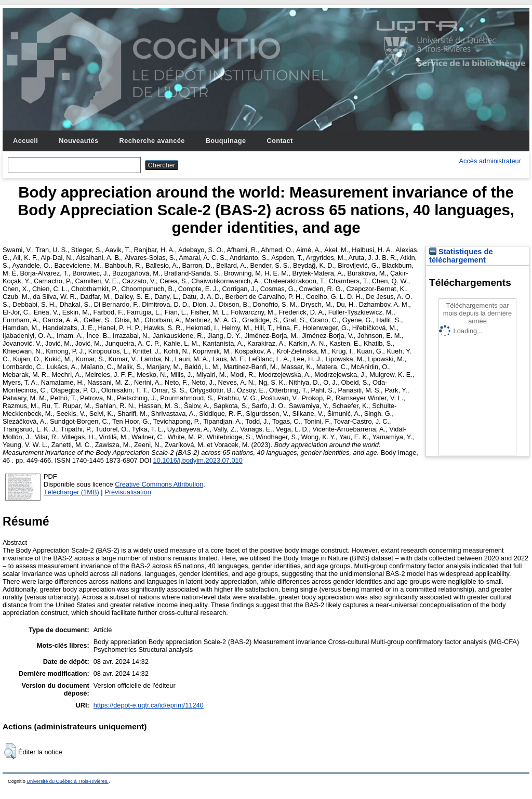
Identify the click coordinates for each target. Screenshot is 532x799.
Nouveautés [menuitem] (78, 141)
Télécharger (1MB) (71, 492)
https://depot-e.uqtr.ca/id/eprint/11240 (149, 705)
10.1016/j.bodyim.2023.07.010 (198, 460)
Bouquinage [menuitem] (226, 141)
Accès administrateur (490, 161)
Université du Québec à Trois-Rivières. (68, 781)
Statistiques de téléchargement (461, 256)
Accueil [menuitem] (25, 141)
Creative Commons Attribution (159, 484)
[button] (10, 751)
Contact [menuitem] (280, 141)
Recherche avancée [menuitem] (152, 141)
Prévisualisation (128, 492)
